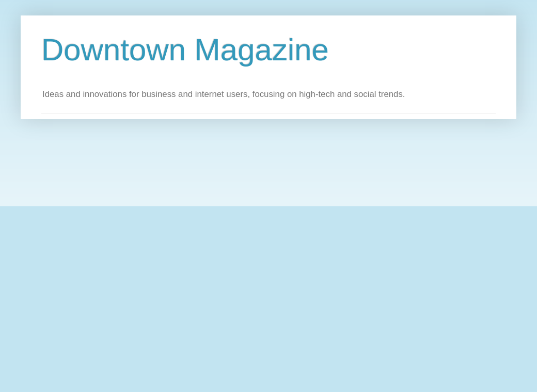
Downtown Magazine (185, 50)
